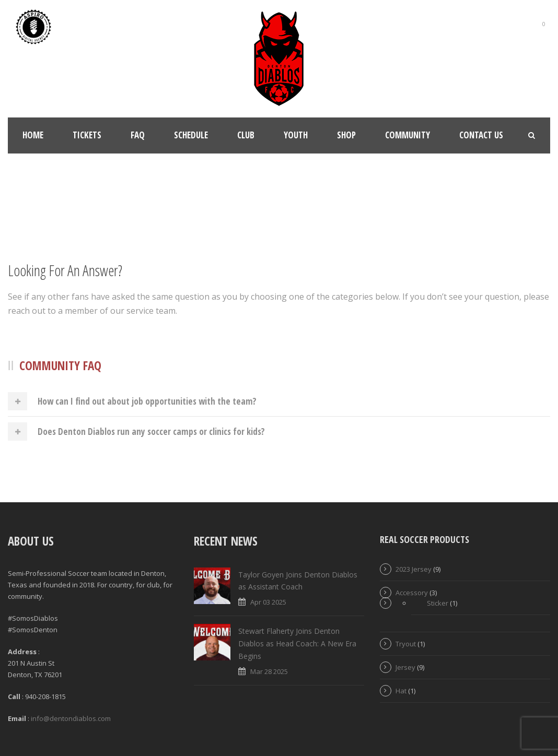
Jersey (405, 667)
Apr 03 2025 (268, 602)
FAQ (138, 135)
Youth (296, 135)
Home (33, 135)
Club (246, 135)
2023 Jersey (414, 569)
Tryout (406, 644)
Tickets (87, 135)
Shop (346, 135)
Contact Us (481, 135)
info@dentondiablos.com (71, 718)
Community (408, 135)
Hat (401, 691)
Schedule (191, 135)
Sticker (438, 603)
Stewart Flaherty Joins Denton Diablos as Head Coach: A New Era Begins (297, 643)
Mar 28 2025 (269, 671)
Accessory (412, 593)
